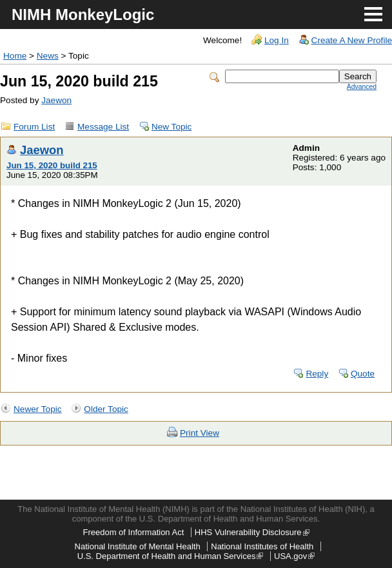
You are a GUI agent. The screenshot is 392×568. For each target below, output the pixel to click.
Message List (103, 127)
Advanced (362, 87)
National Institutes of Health (262, 546)
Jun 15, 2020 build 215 (52, 165)
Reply (317, 374)
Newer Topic (38, 409)
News (48, 56)
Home (15, 56)
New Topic (171, 127)
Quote (363, 374)
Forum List (34, 127)
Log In (277, 40)
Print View (200, 433)
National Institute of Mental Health (138, 546)
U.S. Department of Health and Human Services (171, 556)
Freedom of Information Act (133, 532)
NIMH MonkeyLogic (83, 15)
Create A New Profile (352, 40)
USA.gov (294, 556)
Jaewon (56, 100)
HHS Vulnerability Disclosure (252, 532)
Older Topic (106, 409)
